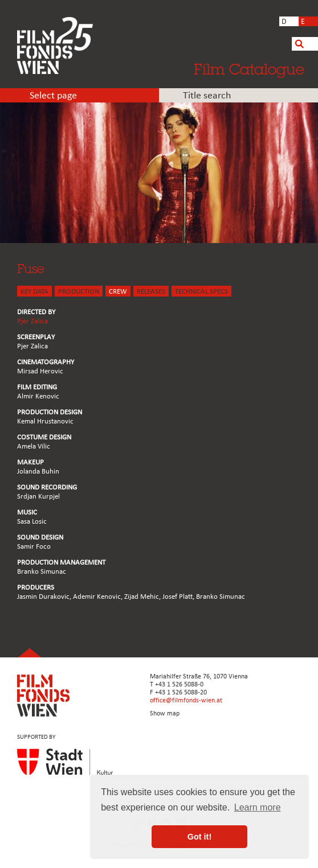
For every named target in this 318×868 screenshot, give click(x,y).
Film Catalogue (249, 69)
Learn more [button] (258, 807)
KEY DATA (34, 292)
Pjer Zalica (32, 321)
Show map (165, 714)
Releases (151, 292)
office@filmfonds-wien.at (186, 701)
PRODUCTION (79, 292)
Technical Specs (201, 292)
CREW (118, 292)
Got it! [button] (199, 837)
